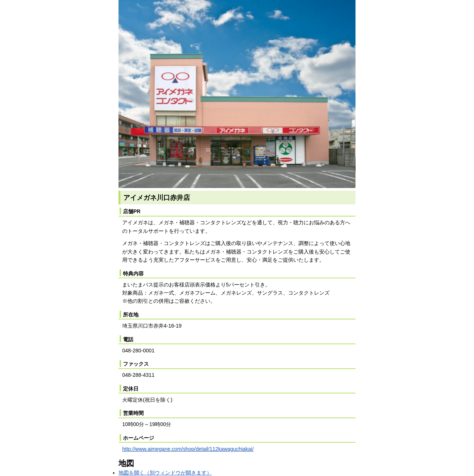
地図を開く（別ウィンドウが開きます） (165, 473)
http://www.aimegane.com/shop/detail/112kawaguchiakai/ (188, 449)
